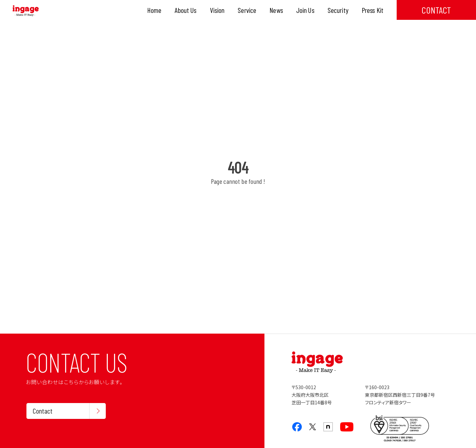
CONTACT (436, 10)
